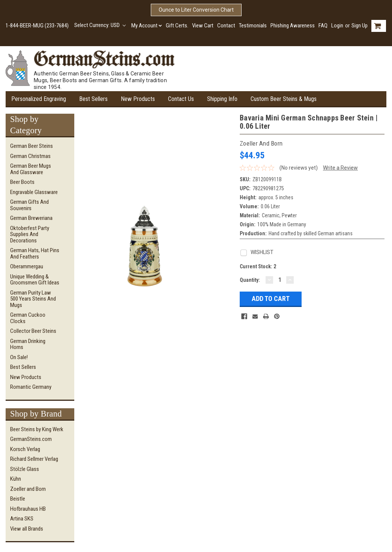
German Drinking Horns (28, 344)
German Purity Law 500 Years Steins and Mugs (33, 299)
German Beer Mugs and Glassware (31, 169)
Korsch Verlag (25, 449)
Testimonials (253, 26)
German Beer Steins (32, 146)
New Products (138, 99)
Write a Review (340, 168)
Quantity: (250, 280)
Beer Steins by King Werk (37, 429)
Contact (226, 26)
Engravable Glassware (34, 192)
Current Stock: (258, 266)
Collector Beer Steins (33, 331)
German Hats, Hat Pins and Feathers (35, 253)
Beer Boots (22, 182)
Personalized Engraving (39, 99)
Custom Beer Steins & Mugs (284, 99)
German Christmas (30, 156)
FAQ (323, 26)
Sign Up (360, 26)
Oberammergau (27, 266)
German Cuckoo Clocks (28, 318)
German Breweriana (31, 218)
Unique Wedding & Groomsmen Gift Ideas (35, 280)
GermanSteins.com (31, 439)
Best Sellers (93, 99)
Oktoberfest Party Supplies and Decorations (30, 234)
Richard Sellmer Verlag (34, 459)
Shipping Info (222, 99)
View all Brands (27, 529)
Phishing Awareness (293, 26)
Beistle (18, 499)
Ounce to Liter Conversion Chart (196, 10)
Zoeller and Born (28, 489)
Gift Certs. (177, 26)
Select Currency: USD (100, 25)
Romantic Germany (31, 387)
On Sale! (19, 357)
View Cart (203, 26)
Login (337, 26)
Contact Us (181, 99)
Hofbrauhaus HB (28, 509)
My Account (147, 26)
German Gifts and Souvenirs (29, 205)
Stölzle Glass (25, 469)
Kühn (16, 479)
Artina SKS (22, 519)
